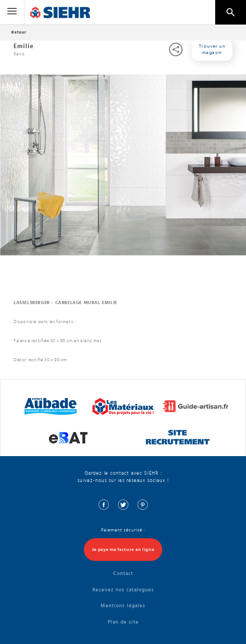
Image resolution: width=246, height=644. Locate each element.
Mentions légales (123, 606)
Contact (123, 573)
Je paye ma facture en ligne (123, 550)
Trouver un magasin (212, 49)
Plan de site (123, 622)
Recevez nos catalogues (123, 590)
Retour (19, 32)
